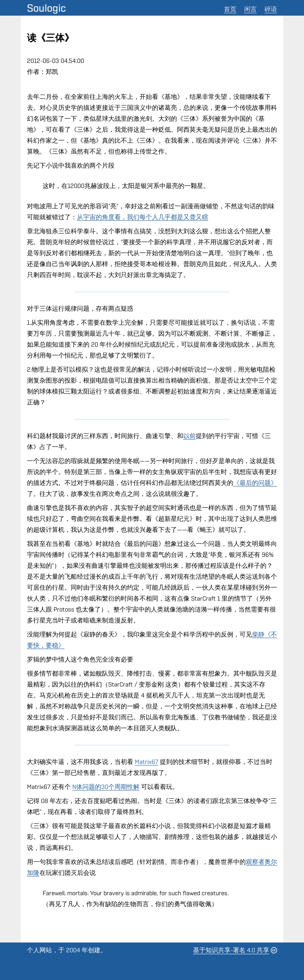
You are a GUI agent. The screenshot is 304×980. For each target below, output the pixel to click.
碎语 (271, 9)
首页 (230, 9)
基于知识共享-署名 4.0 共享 (231, 950)
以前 (190, 436)
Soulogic (46, 8)
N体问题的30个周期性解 (106, 787)
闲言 (250, 9)
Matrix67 (147, 762)
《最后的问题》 (255, 483)
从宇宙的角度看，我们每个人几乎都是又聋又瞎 (143, 217)
